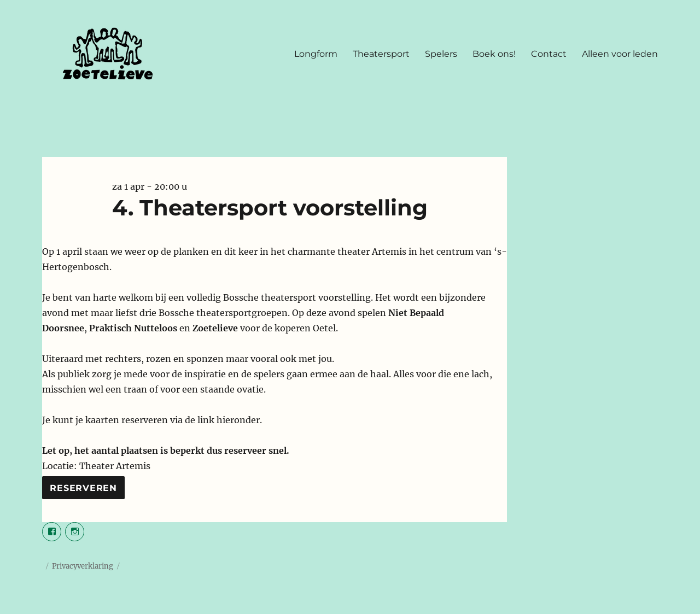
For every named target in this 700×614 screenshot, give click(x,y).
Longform (316, 54)
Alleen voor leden (620, 54)
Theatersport (381, 54)
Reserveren (83, 488)
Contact (549, 54)
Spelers (441, 54)
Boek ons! (494, 54)
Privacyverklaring (83, 566)
